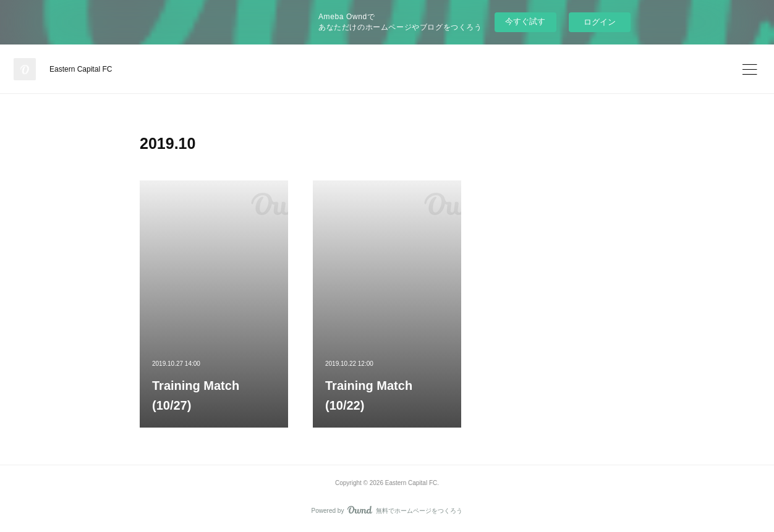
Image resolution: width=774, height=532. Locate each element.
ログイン (600, 22)
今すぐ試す (525, 21)
